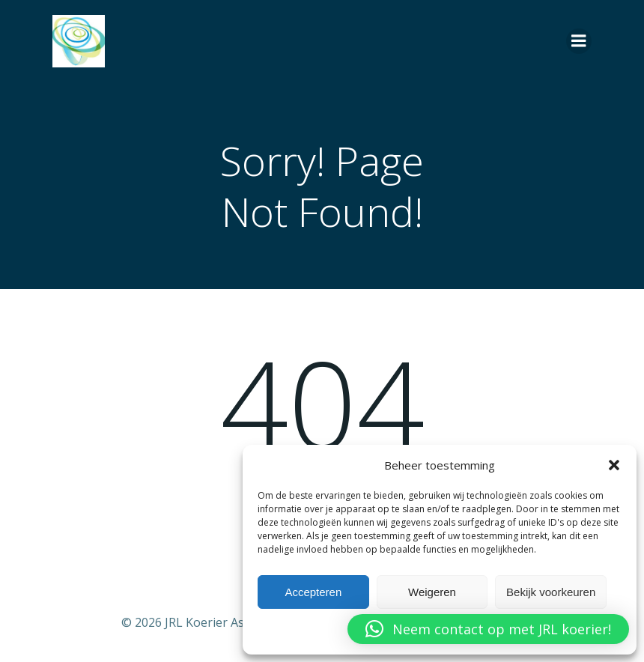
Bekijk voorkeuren (551, 592)
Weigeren (432, 592)
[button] (614, 465)
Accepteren (313, 592)
